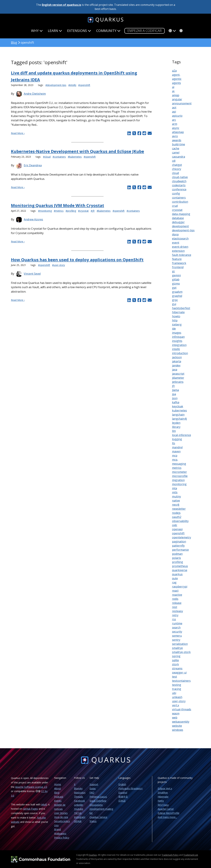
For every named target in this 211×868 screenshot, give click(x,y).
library (176, 427)
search (176, 627)
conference (179, 189)
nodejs (176, 513)
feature (177, 259)
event (176, 243)
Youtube (79, 809)
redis (175, 599)
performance (180, 550)
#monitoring (45, 211)
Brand (57, 829)
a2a (174, 71)
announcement (182, 103)
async (176, 128)
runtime (177, 623)
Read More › (18, 133)
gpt (174, 288)
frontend (178, 267)
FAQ (92, 793)
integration (179, 345)
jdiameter (178, 378)
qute (175, 578)
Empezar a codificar (145, 31)
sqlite (175, 660)
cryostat (177, 210)
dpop (175, 234)
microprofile (180, 476)
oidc (175, 525)
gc (173, 271)
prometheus (180, 566)
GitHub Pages (30, 809)
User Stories (61, 813)
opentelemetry (182, 537)
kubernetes (179, 410)
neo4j (176, 505)
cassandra (179, 157)
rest (175, 607)
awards (177, 140)
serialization (180, 644)
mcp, (175, 460)
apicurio (177, 116)
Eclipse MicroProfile (169, 813)
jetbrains (178, 382)
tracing (177, 689)
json (175, 398)
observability (180, 521)
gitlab (176, 279)
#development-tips (56, 85)
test (175, 677)
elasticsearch (180, 238)
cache (176, 148)
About (57, 788)
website (177, 726)
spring (176, 656)
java (175, 370)
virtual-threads (182, 709)
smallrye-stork (181, 652)
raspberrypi (180, 587)
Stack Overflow (98, 801)
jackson (177, 357)
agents (176, 83)
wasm (176, 713)
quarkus (177, 574)
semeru (177, 636)
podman (177, 554)
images (177, 333)
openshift (178, 533)
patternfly (178, 546)
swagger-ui (179, 672)
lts (174, 443)
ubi (174, 693)
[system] (181, 31)
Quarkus (93, 855)
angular (177, 99)
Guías (93, 788)
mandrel (177, 447)
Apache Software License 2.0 (31, 787)
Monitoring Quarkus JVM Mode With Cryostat (57, 205)
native (176, 501)
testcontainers (181, 681)
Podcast (59, 797)
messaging (179, 464)
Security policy (62, 821)
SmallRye (163, 793)
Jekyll (44, 804)
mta (175, 488)
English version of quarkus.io (62, 5)
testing (177, 685)
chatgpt (177, 165)
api (174, 112)
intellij (176, 349)
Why (37, 31)
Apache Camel (166, 809)
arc (174, 120)
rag (174, 582)
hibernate (178, 312)
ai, (173, 91)
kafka (176, 402)
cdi (174, 161)
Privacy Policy (62, 838)
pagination (179, 541)
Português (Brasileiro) (130, 788)
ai (173, 87)
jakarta (177, 361)
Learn (55, 31)
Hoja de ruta (61, 817)
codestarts (179, 185)
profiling (178, 562)
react (175, 591)
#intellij (72, 85)
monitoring (179, 484)
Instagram (80, 817)
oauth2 (177, 517)
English (122, 784)
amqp (176, 95)
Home (58, 784)
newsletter (179, 509)
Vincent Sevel (32, 274)
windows (178, 730)
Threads (79, 797)
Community (108, 31)
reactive (177, 595)
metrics (177, 468)
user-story (179, 701)
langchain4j (179, 419)
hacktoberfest (181, 308)
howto (176, 316)
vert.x (176, 705)
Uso (56, 825)
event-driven (180, 247)
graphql (177, 296)
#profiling (71, 211)
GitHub (78, 821)
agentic (177, 79)
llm (174, 431)
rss (174, 619)
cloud (175, 173)
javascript (178, 374)
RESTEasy (163, 805)
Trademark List (191, 855)
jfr (173, 386)
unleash (177, 697)
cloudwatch (179, 181)
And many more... (167, 817)
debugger (178, 222)
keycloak (178, 406)
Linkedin (79, 805)
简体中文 (123, 797)
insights (177, 341)
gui (174, 304)
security (177, 632)
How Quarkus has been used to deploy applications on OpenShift (77, 260)
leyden (176, 423)
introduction (180, 353)
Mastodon (80, 793)
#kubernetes (75, 157)
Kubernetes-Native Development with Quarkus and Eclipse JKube (77, 151)
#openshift (84, 85)
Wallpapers (60, 833)
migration (178, 480)
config (176, 193)
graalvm (177, 292)
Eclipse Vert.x (165, 788)
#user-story (59, 265)
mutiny (176, 496)
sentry (176, 640)
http (175, 320)
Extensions (79, 31)
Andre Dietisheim (35, 94)
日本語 (122, 801)
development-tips (183, 230)
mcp (175, 455)
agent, (176, 75)
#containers (59, 157)
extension (178, 251)
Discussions (96, 805)
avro (175, 136)
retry (175, 615)
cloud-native (180, 177)
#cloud (47, 157)
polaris (176, 558)
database (178, 218)
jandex (176, 365)
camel (176, 153)
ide (174, 329)
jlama (175, 390)
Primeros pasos (98, 797)
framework (179, 263)
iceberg (177, 324)
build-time (179, 144)
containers (179, 198)
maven (176, 451)
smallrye (177, 648)
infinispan (178, 337)
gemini (176, 275)
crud (175, 206)
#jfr (93, 211)
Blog (14, 42)
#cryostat (83, 211)
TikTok (78, 813)
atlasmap (178, 132)
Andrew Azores (33, 219)
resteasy (178, 611)
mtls (175, 492)
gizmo (176, 284)
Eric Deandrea (33, 165)
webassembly (181, 722)
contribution (180, 202)
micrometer (179, 472)
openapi (177, 529)
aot (174, 107)
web (175, 718)
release (177, 603)
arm (175, 124)
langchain (178, 415)
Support (94, 784)
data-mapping (181, 214)
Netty (161, 801)
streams (177, 668)
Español (123, 793)
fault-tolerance (182, 255)
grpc (175, 300)
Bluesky (78, 788)
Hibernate (163, 797)
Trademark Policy (170, 855)
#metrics (59, 211)
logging (177, 439)
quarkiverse (180, 570)
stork (175, 664)
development (180, 226)
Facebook (79, 801)
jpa (174, 394)
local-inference (182, 435)
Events (58, 801)
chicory (177, 169)
